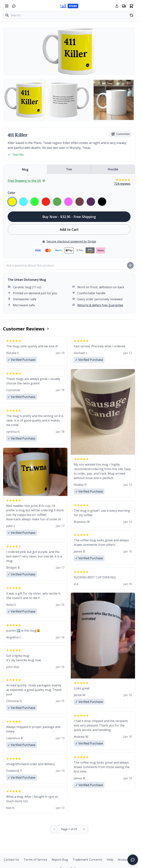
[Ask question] (130, 265)
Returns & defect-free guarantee (100, 305)
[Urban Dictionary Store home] (69, 6)
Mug (25, 169)
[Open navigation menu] (7, 6)
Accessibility (126, 860)
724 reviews (122, 184)
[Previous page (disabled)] (54, 829)
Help (110, 860)
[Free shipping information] (124, 6)
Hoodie (113, 169)
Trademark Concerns (87, 860)
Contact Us (11, 860)
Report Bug (60, 860)
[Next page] (84, 829)
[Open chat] (14, 6)
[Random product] (131, 15)
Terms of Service (35, 860)
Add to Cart (69, 229)
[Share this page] (117, 6)
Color (12, 193)
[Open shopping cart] (131, 6)
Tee (69, 169)
